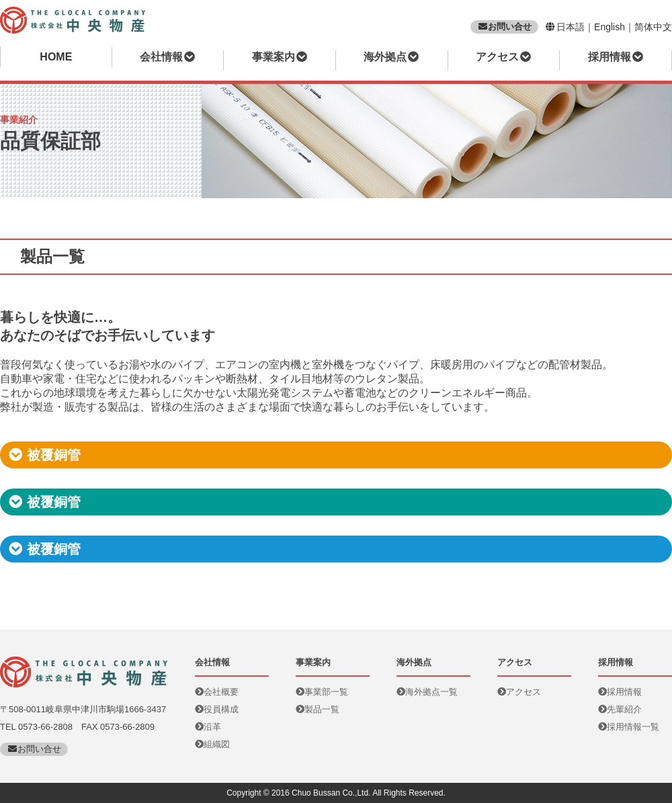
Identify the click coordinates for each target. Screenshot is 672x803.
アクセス (519, 692)
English (610, 27)
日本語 (571, 27)
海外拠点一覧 (427, 692)
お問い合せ (504, 27)
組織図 (212, 744)
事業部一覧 (322, 692)
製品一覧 (318, 709)
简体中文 (653, 27)
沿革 (208, 727)
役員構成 (217, 709)
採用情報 (620, 692)
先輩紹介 (620, 709)
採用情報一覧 (629, 727)
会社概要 (217, 692)
